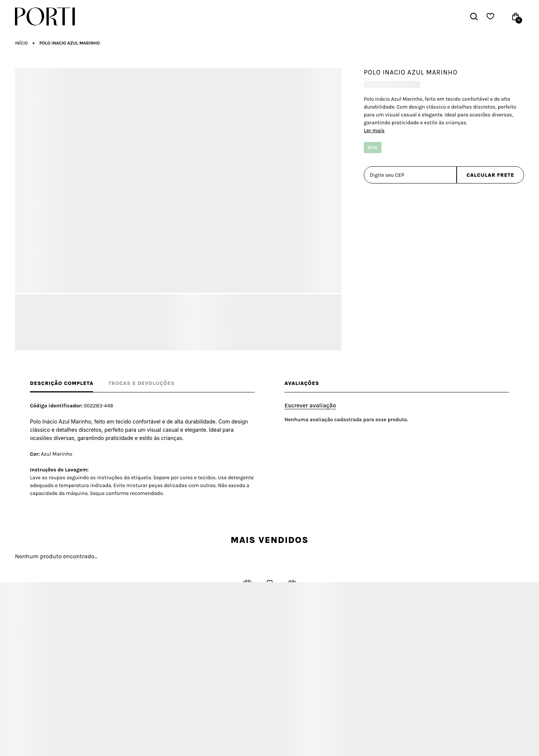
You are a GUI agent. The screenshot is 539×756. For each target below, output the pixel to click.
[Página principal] (48, 16)
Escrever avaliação (310, 405)
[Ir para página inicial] (21, 43)
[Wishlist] (490, 16)
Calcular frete (490, 175)
